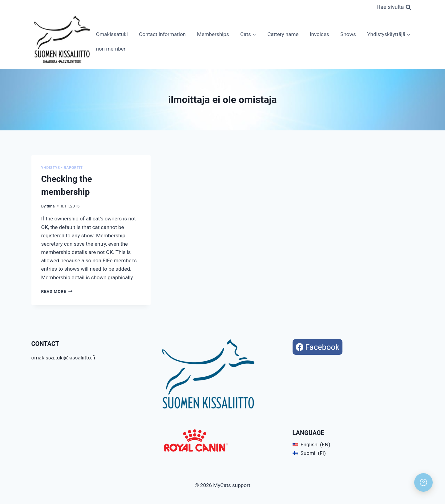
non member (111, 49)
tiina (51, 206)
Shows (348, 34)
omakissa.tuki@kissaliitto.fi (63, 358)
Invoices (320, 34)
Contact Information (162, 34)
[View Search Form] (394, 7)
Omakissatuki (112, 34)
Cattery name (283, 34)
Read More (57, 291)
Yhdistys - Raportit (62, 168)
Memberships (213, 34)
